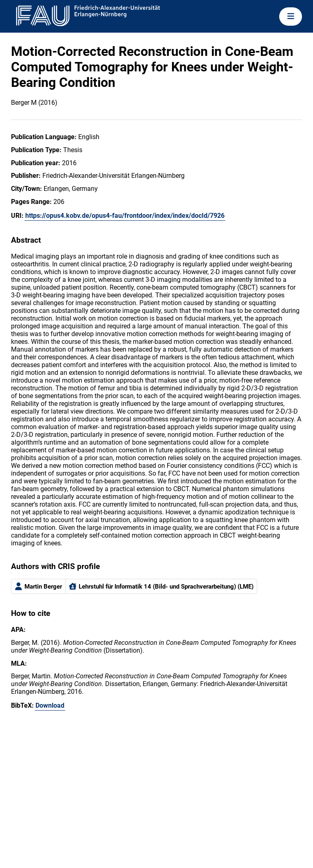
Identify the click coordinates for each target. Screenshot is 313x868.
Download (50, 705)
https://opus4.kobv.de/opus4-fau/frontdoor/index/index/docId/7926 (125, 216)
